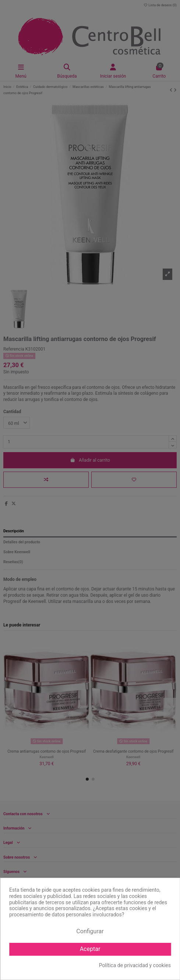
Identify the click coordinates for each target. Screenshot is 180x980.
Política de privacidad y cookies (135, 965)
